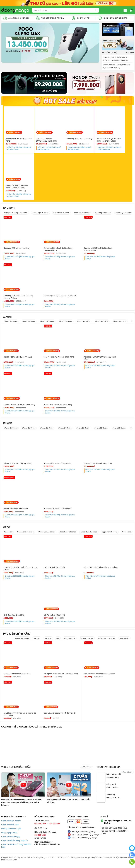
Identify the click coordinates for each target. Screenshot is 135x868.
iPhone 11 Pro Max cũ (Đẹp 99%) (17, 510)
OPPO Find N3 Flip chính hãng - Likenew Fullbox (17, 570)
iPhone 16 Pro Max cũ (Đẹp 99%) (17, 465)
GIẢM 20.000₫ (12, 710)
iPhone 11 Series (119, 429)
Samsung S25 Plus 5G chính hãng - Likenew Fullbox (84, 251)
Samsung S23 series (103, 214)
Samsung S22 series (124, 214)
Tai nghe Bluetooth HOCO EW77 (17, 675)
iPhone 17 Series (11, 429)
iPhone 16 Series (29, 429)
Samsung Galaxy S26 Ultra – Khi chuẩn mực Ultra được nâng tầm (116, 59)
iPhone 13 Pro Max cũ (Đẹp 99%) (83, 465)
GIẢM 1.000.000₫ (15, 133)
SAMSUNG (9, 209)
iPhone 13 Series (83, 429)
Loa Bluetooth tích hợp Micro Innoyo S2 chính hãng (114, 676)
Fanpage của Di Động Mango (84, 835)
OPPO (7, 528)
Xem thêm (130, 53)
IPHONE (8, 425)
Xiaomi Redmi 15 (84, 323)
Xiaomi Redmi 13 (120, 323)
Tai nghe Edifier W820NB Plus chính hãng (49, 676)
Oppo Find (8, 533)
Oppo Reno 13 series (68, 533)
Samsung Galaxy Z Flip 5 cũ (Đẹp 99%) (17, 298)
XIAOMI (7, 318)
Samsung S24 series (82, 214)
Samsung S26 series (40, 214)
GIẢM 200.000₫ (12, 610)
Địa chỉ (104, 820)
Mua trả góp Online (9, 836)
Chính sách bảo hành (10, 828)
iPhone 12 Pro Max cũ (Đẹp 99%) (50, 465)
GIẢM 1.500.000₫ (47, 133)
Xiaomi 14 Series (66, 323)
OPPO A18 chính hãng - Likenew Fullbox (83, 570)
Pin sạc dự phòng (22, 640)
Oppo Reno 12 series (89, 533)
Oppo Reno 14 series (46, 533)
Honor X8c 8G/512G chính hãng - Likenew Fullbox (20, 188)
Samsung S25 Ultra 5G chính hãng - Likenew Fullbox (51, 251)
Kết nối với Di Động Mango (81, 831)
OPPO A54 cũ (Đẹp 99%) (14, 616)
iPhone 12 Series (101, 429)
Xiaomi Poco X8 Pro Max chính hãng (19, 140)
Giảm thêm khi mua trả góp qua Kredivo (20, 149)
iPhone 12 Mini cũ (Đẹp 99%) (115, 465)
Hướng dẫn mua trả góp (11, 832)
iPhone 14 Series (65, 429)
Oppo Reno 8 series (110, 533)
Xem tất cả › (124, 640)
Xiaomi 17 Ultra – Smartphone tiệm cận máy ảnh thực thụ (117, 66)
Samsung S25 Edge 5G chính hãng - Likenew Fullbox (113, 140)
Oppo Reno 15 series (25, 533)
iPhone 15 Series (47, 429)
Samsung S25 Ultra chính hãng (82, 139)
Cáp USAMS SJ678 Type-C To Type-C (16, 718)
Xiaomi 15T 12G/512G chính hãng (18, 406)
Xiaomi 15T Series (47, 323)
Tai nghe (48, 640)
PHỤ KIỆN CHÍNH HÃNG (17, 635)
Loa (58, 640)
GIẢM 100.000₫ (12, 669)
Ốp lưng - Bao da (87, 640)
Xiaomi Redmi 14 (102, 323)
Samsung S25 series (61, 214)
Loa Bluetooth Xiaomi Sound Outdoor (81, 676)
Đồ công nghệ (70, 640)
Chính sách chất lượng (11, 840)
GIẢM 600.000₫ (12, 352)
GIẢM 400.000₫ (15, 181)
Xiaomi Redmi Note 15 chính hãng (18, 358)
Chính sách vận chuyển (11, 824)
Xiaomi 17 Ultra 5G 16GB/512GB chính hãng (51, 140)
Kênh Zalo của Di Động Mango (84, 841)
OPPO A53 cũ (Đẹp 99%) (113, 568)
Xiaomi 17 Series (11, 323)
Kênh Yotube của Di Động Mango (85, 838)
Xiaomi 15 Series (29, 323)
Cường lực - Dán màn (107, 640)
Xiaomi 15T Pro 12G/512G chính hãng (116, 359)
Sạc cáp (37, 640)
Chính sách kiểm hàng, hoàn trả (15, 844)
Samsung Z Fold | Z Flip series (16, 214)
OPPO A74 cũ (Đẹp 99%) (47, 568)
